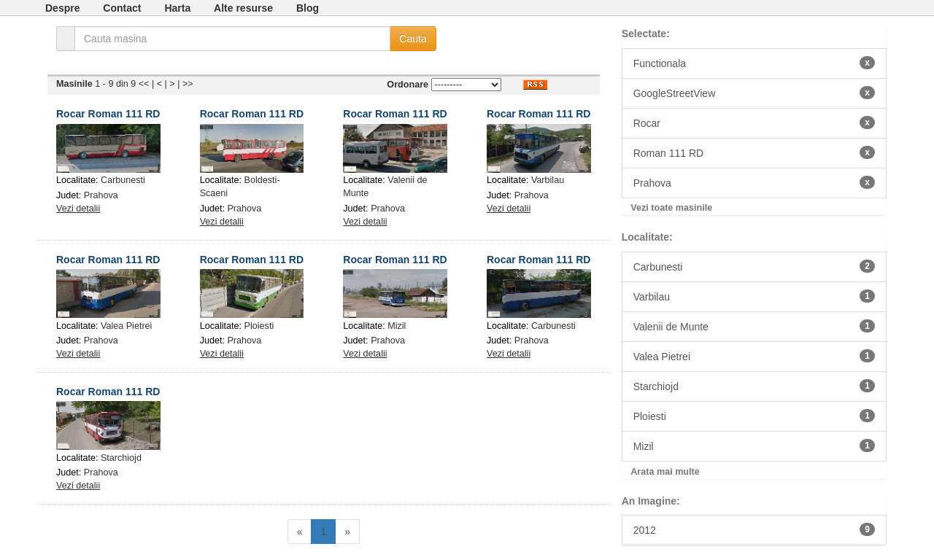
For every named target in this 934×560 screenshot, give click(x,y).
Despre (62, 8)
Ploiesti (259, 326)
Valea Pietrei (126, 326)
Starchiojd (121, 458)
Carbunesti (123, 180)
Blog (308, 8)
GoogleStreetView (754, 93)
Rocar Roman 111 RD (108, 114)
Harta (177, 8)
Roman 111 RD (754, 152)
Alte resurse (243, 8)
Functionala (754, 63)
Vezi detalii (78, 209)
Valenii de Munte (754, 326)
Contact (122, 8)
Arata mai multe (665, 472)
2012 (754, 529)
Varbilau (548, 180)
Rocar (754, 122)
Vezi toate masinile (671, 208)
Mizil (397, 326)
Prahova (101, 195)
